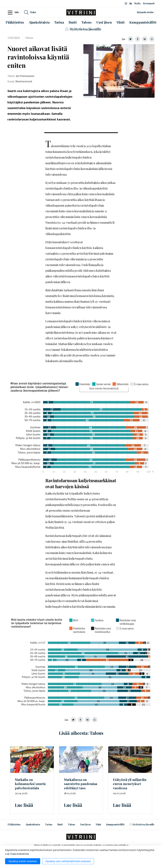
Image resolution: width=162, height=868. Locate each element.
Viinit (98, 824)
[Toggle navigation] (11, 12)
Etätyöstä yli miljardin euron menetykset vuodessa (130, 784)
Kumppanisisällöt (115, 824)
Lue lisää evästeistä (17, 854)
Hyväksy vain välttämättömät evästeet (68, 861)
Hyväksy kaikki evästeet (23, 861)
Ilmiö (60, 824)
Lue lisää (24, 805)
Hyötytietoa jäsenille (142, 824)
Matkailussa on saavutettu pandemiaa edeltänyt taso (81, 784)
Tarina (49, 824)
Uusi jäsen (85, 824)
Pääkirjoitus (14, 824)
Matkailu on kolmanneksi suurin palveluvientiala (30, 784)
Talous (72, 824)
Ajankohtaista (33, 824)
